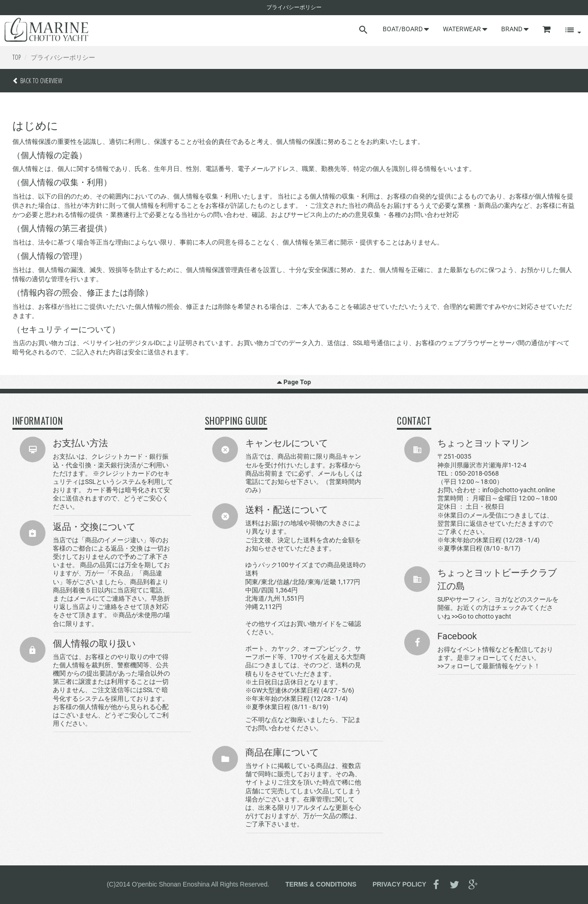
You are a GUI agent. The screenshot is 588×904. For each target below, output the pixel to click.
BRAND (515, 29)
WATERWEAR (465, 29)
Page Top (294, 382)
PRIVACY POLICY (399, 884)
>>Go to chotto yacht (481, 616)
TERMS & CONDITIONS (321, 884)
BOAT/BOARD (406, 29)
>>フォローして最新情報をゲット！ (489, 666)
